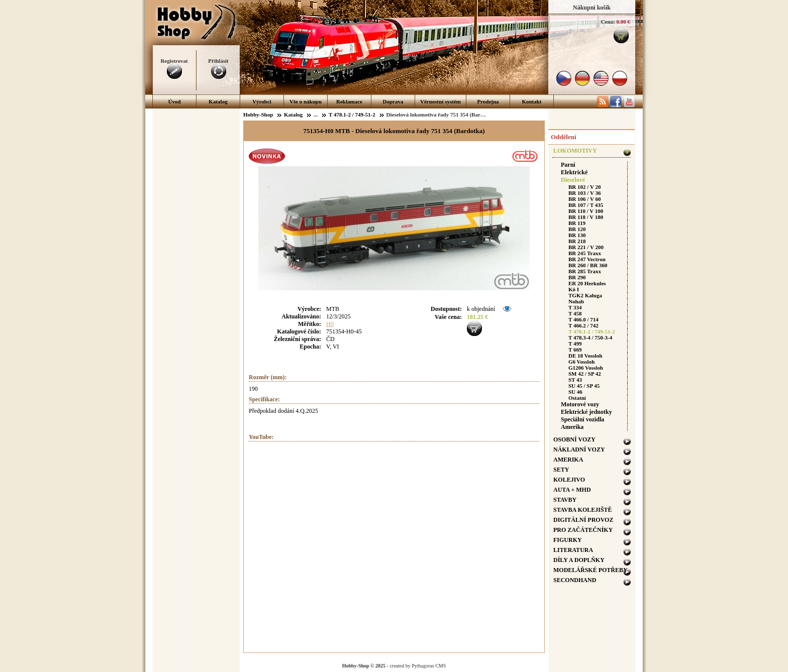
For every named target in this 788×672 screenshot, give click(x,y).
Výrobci (262, 101)
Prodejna (488, 101)
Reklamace (349, 101)
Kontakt (531, 101)
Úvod (174, 101)
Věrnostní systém (440, 101)
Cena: (608, 22)
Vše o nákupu (306, 101)
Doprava (393, 101)
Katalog (218, 101)
